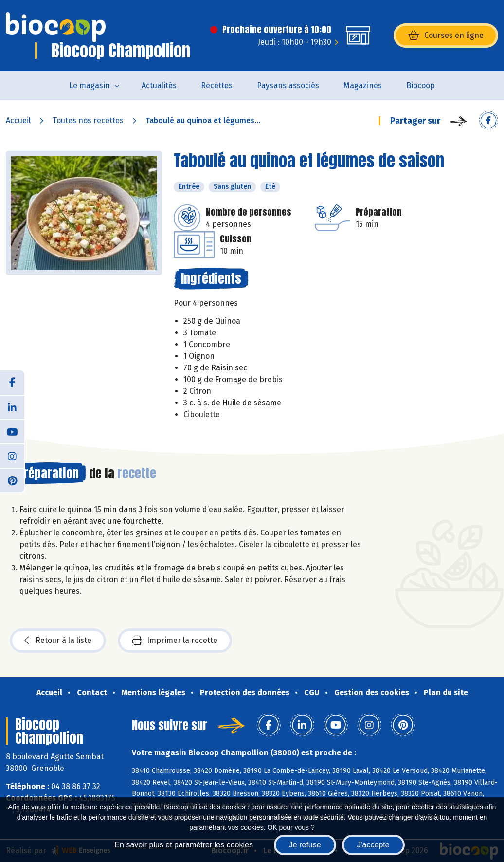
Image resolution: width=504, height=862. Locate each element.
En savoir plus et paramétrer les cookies (184, 845)
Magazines (363, 85)
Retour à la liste (58, 641)
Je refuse (305, 845)
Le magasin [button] (90, 85)
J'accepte (373, 845)
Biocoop (421, 85)
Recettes (217, 85)
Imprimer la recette (175, 641)
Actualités (159, 85)
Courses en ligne (446, 36)
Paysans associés (288, 85)
